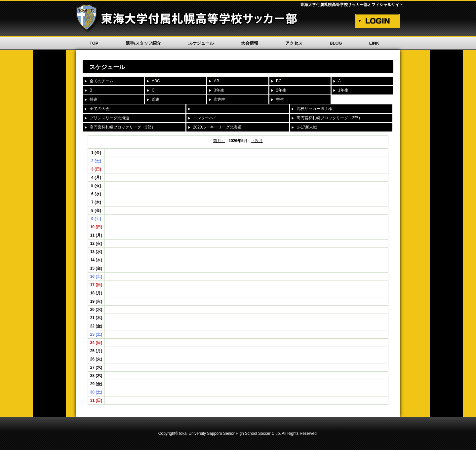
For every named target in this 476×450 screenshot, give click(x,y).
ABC (156, 81)
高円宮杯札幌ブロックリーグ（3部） (122, 127)
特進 (94, 99)
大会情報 (250, 43)
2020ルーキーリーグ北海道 (217, 127)
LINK (374, 43)
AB (217, 81)
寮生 (280, 99)
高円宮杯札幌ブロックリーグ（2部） (329, 118)
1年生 (343, 90)
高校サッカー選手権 (314, 109)
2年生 (281, 90)
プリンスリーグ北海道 (109, 118)
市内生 (220, 99)
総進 (156, 99)
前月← (219, 141)
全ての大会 (99, 109)
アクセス (294, 43)
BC (279, 81)
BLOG (336, 43)
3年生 (219, 90)
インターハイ (205, 118)
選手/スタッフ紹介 (143, 43)
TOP (94, 43)
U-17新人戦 (307, 127)
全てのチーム (101, 81)
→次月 (257, 141)
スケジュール (201, 43)
